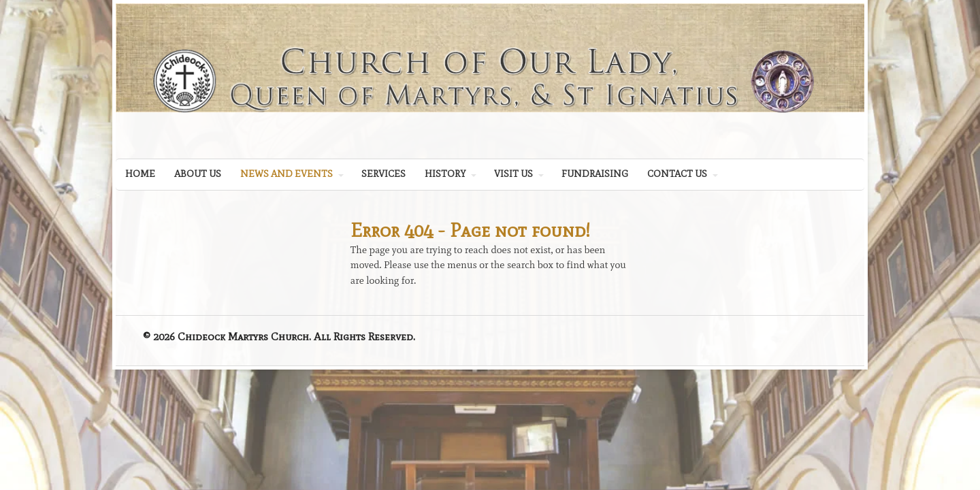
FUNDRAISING (595, 174)
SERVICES (383, 174)
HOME (140, 174)
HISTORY (445, 174)
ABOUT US (198, 174)
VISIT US (513, 174)
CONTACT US (677, 174)
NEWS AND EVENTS (287, 174)
